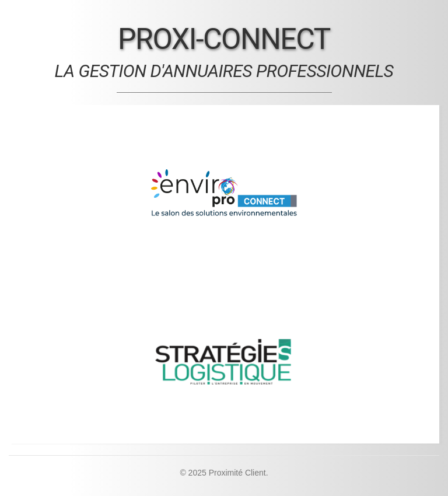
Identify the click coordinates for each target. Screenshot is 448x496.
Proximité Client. (239, 473)
